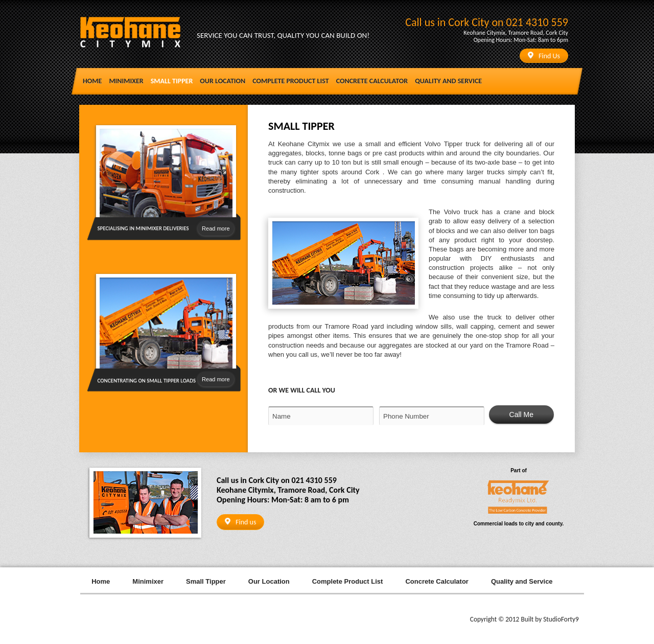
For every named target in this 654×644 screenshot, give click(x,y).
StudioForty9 (561, 619)
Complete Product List (290, 81)
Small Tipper (172, 81)
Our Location (223, 81)
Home (92, 81)
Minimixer (126, 81)
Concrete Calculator (372, 81)
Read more (216, 228)
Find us (240, 522)
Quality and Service (448, 81)
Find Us (544, 56)
